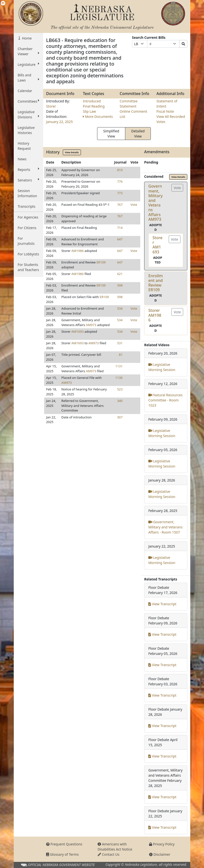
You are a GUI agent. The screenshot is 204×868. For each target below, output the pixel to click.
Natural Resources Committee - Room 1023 (166, 400)
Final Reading (94, 106)
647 (120, 239)
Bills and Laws (28, 78)
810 (120, 170)
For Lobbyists (28, 254)
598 (120, 285)
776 (120, 181)
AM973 (91, 325)
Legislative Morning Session (162, 367)
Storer (51, 106)
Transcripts (26, 206)
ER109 (101, 262)
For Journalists (26, 241)
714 (120, 228)
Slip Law (89, 111)
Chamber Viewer (28, 51)
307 (120, 417)
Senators (28, 180)
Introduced (92, 101)
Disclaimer (160, 854)
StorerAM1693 (157, 245)
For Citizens (27, 228)
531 (120, 343)
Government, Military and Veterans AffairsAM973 (155, 203)
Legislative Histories (26, 130)
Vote (134, 205)
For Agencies (28, 217)
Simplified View (111, 134)
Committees (28, 101)
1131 (119, 366)
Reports (28, 169)
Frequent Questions (64, 844)
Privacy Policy (162, 844)
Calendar (25, 91)
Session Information (27, 193)
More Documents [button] (98, 117)
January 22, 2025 (59, 122)
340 (120, 401)
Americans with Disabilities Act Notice (115, 847)
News (22, 159)
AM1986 (77, 251)
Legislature (28, 64)
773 (120, 193)
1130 (119, 378)
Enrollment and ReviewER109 (156, 283)
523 (120, 389)
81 (121, 355)
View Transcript (162, 604)
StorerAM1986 (155, 315)
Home (26, 38)
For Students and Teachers (28, 267)
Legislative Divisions (28, 114)
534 (120, 308)
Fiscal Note (165, 111)
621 (120, 274)
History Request (24, 146)
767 (120, 205)
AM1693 (77, 331)
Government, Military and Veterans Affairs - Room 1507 (165, 527)
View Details (72, 152)
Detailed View (138, 134)
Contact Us (108, 854)
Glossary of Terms (62, 854)
